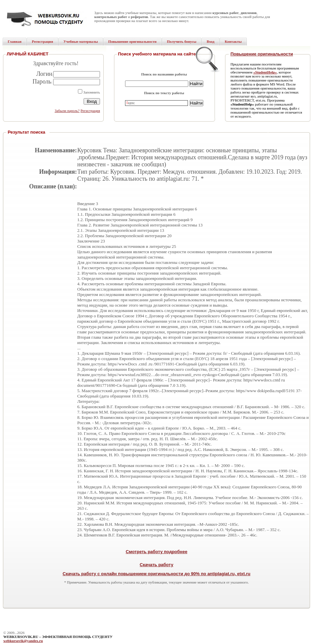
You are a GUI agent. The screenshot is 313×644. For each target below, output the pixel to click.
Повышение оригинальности (262, 54)
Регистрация (90, 111)
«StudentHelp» (265, 72)
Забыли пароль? (67, 111)
